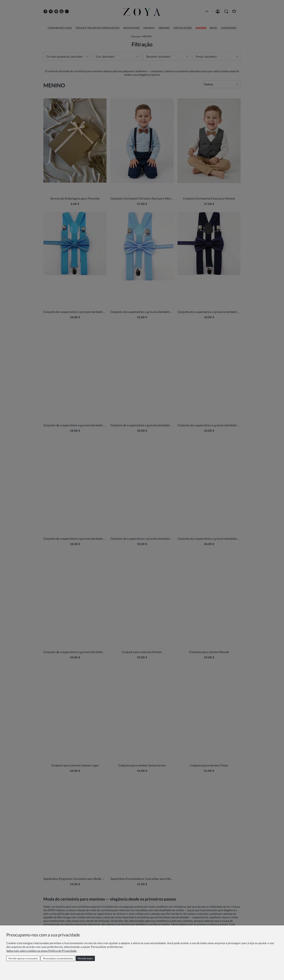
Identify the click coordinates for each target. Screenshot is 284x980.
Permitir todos (85, 958)
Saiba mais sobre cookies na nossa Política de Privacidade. (42, 951)
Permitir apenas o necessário (23, 958)
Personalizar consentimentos (58, 958)
